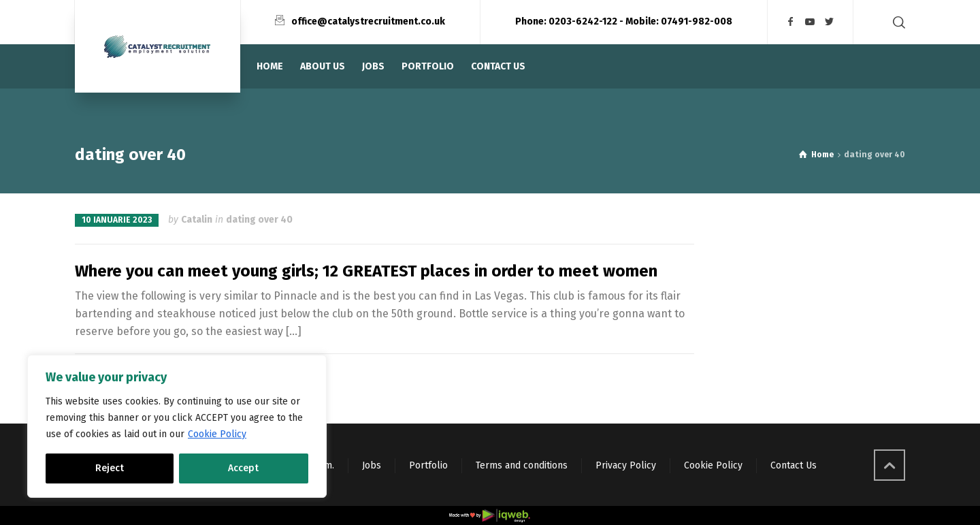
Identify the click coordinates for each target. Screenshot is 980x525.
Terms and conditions (522, 465)
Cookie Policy (217, 434)
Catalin (197, 220)
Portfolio (428, 465)
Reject (110, 468)
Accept (243, 468)
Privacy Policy (626, 465)
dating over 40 (259, 220)
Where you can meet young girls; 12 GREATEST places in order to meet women (366, 271)
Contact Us (794, 465)
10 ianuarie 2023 (117, 220)
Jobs (372, 465)
